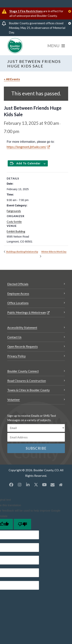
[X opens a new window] (36, 485)
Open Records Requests (23, 346)
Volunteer (14, 400)
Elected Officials (18, 284)
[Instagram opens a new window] (20, 485)
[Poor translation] (22, 524)
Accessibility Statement (22, 328)
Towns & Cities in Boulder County (29, 390)
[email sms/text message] (36, 428)
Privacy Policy (17, 356)
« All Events (12, 79)
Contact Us (14, 337)
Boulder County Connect (23, 371)
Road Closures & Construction (27, 381)
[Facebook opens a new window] (11, 485)
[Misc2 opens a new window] (61, 485)
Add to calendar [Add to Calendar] (28, 163)
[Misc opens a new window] (53, 485)
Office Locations (18, 303)
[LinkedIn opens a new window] (28, 485)
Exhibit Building (16, 231)
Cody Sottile (14, 222)
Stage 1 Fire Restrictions (26, 11)
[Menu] (56, 46)
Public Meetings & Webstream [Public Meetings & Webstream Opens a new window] (27, 312)
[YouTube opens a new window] (44, 485)
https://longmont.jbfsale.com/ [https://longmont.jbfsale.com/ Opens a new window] (26, 147)
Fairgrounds (14, 211)
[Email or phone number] (36, 437)
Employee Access (18, 294)
